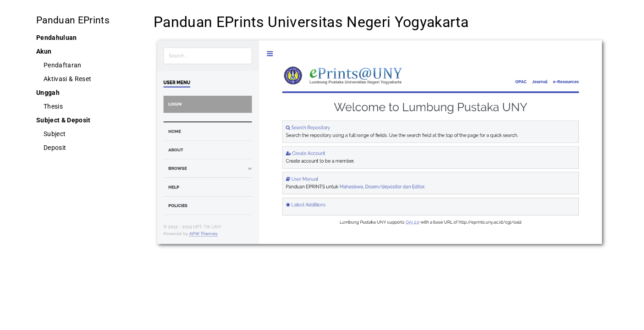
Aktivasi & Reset (67, 79)
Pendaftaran (63, 65)
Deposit (55, 148)
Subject (55, 134)
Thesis (53, 106)
